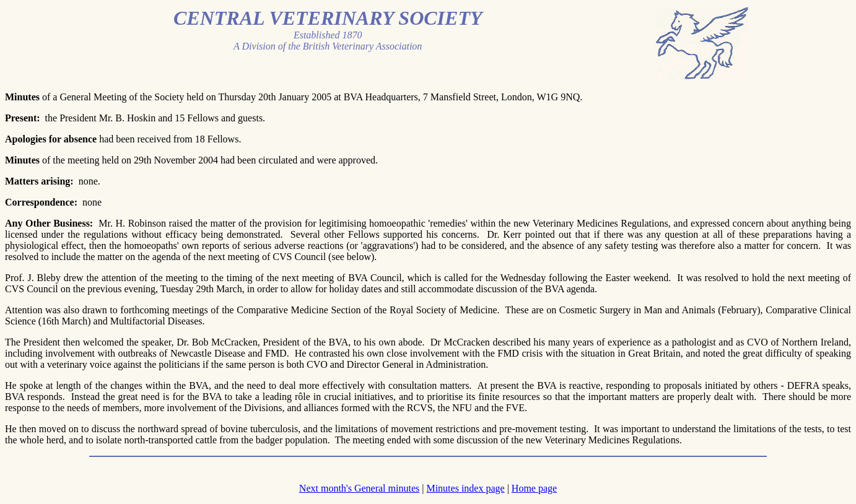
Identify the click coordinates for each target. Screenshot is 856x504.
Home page (534, 488)
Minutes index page (465, 488)
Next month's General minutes (359, 488)
